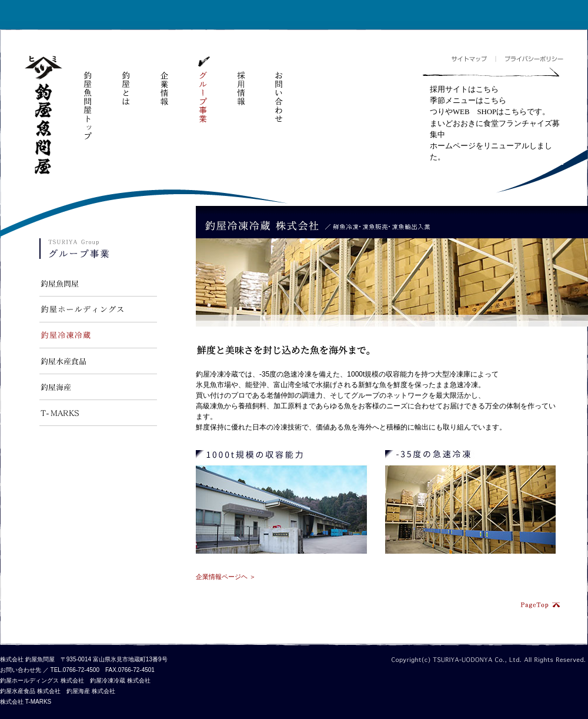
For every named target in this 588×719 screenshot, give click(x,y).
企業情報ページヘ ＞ (226, 577)
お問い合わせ (279, 90)
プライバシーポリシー (529, 59)
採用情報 (240, 81)
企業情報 (164, 81)
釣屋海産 (98, 387)
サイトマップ (473, 59)
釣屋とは (126, 81)
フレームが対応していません (493, 124)
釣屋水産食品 (98, 361)
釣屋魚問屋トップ (88, 99)
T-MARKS (98, 413)
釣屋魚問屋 (44, 116)
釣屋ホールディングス (98, 309)
